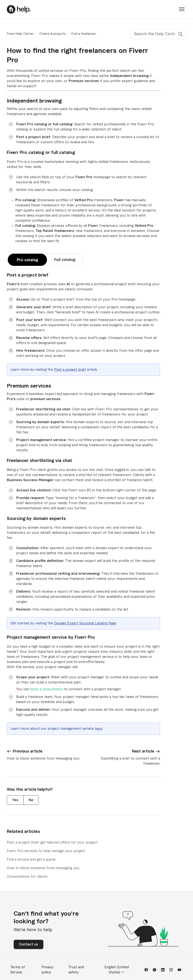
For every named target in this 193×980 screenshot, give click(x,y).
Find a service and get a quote (31, 860)
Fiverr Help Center (20, 34)
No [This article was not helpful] (31, 800)
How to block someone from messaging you (43, 868)
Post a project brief (70, 370)
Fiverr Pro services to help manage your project (46, 851)
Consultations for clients (27, 877)
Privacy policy (47, 970)
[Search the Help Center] (159, 34)
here (99, 729)
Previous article (28, 751)
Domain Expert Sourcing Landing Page (85, 623)
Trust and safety (76, 970)
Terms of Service (18, 970)
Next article (143, 751)
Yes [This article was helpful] (15, 800)
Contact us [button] (29, 944)
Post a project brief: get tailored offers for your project (52, 842)
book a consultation (47, 689)
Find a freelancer (84, 34)
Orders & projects (53, 34)
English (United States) (117, 970)
